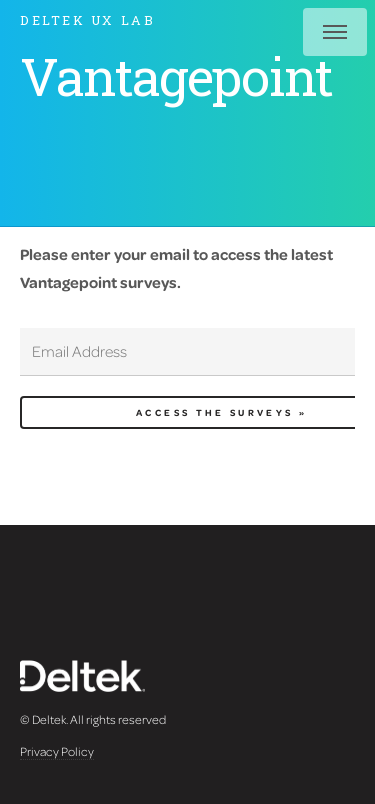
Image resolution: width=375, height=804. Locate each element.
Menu (335, 32)
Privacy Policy (57, 751)
